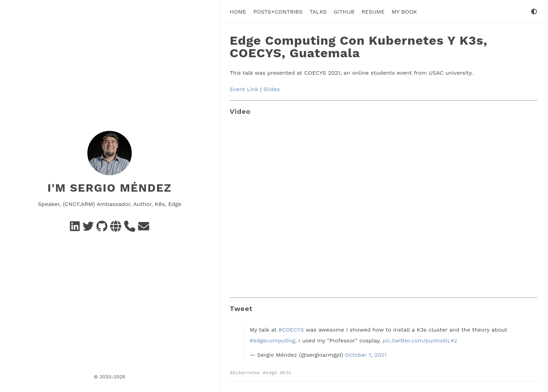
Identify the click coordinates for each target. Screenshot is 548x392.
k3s (287, 372)
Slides (272, 89)
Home (238, 12)
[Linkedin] (75, 228)
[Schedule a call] (130, 228)
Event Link (244, 89)
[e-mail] (144, 228)
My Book (404, 12)
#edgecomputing (272, 341)
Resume (373, 12)
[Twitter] (88, 228)
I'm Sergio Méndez (110, 188)
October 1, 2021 (366, 355)
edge (271, 372)
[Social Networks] (116, 228)
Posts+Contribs (278, 12)
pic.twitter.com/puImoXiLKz (420, 341)
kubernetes (246, 372)
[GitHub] (102, 228)
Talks (318, 12)
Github (344, 12)
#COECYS (291, 330)
